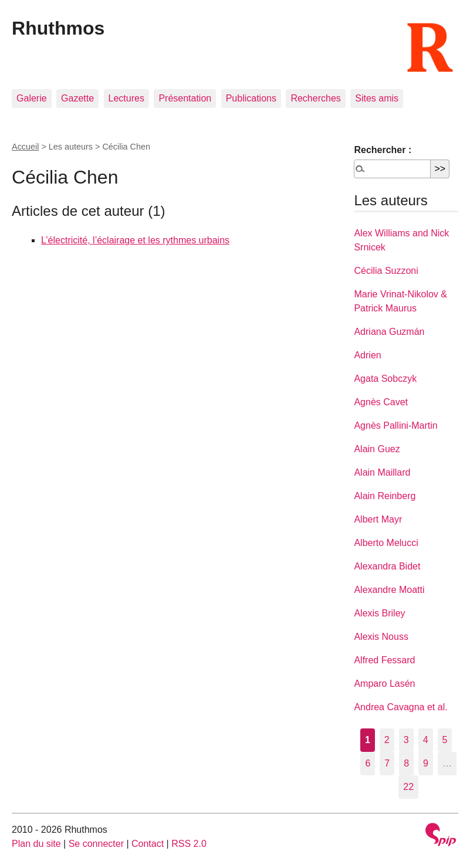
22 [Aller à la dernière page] (408, 787)
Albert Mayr (378, 519)
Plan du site (36, 844)
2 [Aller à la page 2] (387, 740)
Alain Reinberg (385, 496)
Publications (251, 98)
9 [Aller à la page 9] (426, 763)
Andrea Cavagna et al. (400, 707)
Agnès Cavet (381, 402)
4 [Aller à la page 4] (426, 740)
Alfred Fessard (384, 660)
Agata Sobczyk (385, 379)
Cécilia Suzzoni (386, 271)
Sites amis (377, 98)
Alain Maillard (382, 472)
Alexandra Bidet (387, 566)
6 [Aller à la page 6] (368, 763)
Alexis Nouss (381, 637)
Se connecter (96, 844)
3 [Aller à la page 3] (406, 740)
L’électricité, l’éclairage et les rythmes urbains (135, 240)
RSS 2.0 (189, 844)
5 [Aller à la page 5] (445, 740)
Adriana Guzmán (389, 332)
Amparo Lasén (384, 684)
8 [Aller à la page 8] (406, 763)
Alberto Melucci (386, 543)
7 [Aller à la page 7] (387, 763)
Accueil (25, 147)
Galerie (32, 98)
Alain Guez (377, 449)
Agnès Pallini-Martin (395, 425)
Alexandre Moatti (389, 590)
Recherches (315, 98)
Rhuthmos (58, 28)
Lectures (126, 98)
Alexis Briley (379, 613)
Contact (148, 844)
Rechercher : (383, 150)
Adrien (367, 355)
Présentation (185, 98)
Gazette (77, 98)
